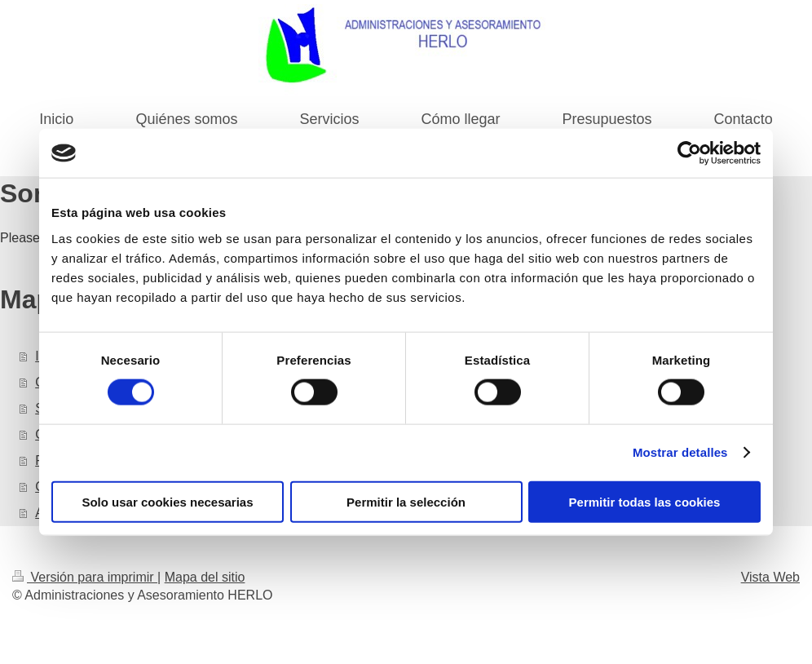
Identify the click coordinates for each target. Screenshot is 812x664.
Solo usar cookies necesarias (167, 501)
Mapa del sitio (205, 577)
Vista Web (770, 577)
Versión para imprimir (85, 577)
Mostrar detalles (680, 452)
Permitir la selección (406, 501)
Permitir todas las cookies (645, 501)
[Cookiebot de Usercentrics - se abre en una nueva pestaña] (689, 153)
